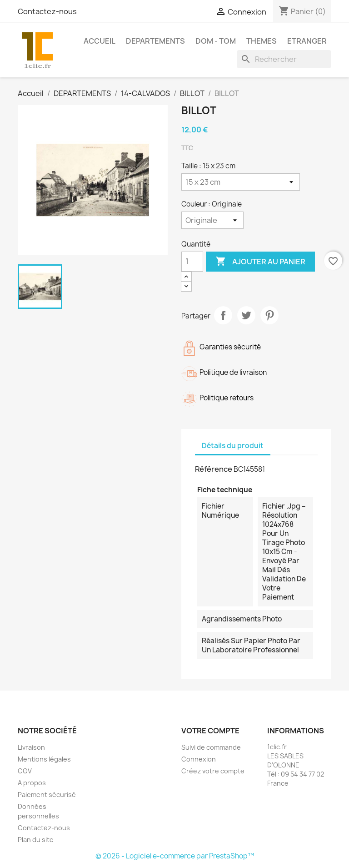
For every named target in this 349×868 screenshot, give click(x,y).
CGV (25, 771)
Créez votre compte (213, 771)
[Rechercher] (284, 59)
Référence (214, 469)
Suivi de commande (211, 747)
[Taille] (241, 182)
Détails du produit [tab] (233, 446)
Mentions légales (44, 759)
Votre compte (210, 731)
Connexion (199, 759)
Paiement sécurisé (47, 795)
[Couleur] (212, 220)
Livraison (31, 747)
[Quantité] (192, 262)
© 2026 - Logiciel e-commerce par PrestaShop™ (175, 856)
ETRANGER (307, 41)
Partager (223, 315)
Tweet (246, 315)
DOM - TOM (216, 41)
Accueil (100, 41)
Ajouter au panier (260, 262)
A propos (32, 783)
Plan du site (36, 840)
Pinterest (269, 315)
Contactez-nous (47, 11)
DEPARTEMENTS (155, 41)
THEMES (262, 41)
